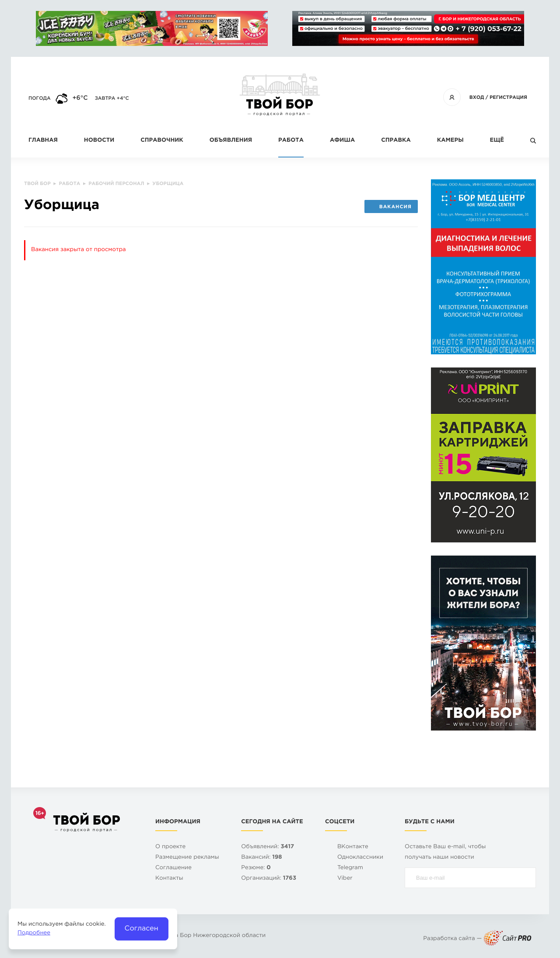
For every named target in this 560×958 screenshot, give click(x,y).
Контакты (169, 879)
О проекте (170, 847)
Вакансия (391, 207)
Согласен (142, 928)
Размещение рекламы (187, 858)
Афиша (342, 141)
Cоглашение (173, 868)
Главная (43, 141)
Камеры (450, 141)
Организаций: (269, 879)
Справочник (162, 141)
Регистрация (508, 98)
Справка (396, 141)
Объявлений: (268, 847)
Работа (291, 141)
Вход (477, 98)
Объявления (231, 141)
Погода (40, 98)
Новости (99, 141)
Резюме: (256, 868)
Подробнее (34, 933)
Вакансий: (261, 858)
